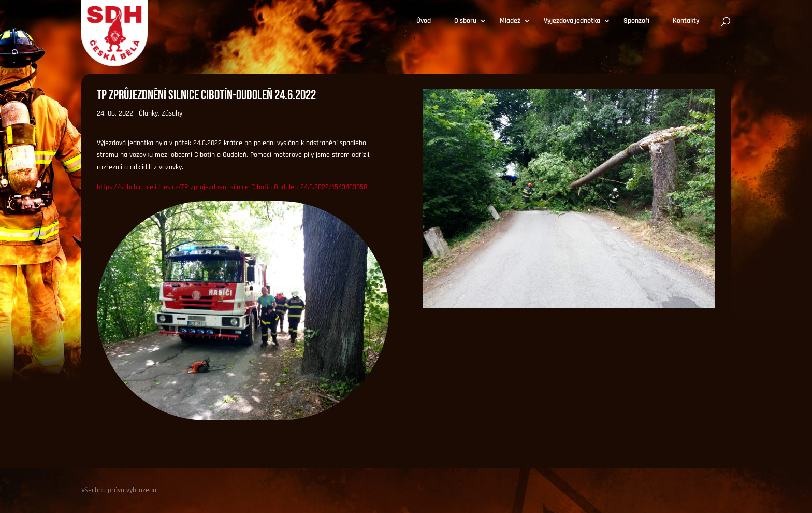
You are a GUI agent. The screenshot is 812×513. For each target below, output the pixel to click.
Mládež (510, 21)
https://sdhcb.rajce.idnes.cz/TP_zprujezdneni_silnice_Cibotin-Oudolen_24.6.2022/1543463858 (232, 187)
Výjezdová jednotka (572, 21)
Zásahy (172, 113)
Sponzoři (636, 21)
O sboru (465, 21)
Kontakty (686, 21)
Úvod (424, 21)
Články (148, 113)
